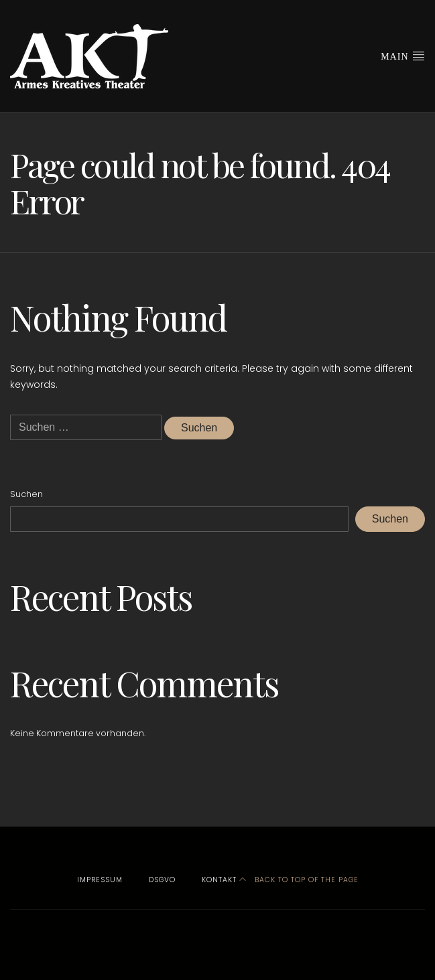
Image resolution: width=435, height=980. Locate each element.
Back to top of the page (299, 880)
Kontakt (219, 880)
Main (403, 56)
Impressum (100, 880)
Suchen (26, 494)
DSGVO (162, 880)
